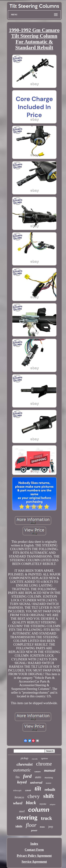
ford (27, 776)
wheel (18, 803)
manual (50, 770)
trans (42, 827)
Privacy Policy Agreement (34, 856)
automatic (22, 770)
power (34, 830)
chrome (44, 764)
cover (28, 790)
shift (48, 796)
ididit (19, 826)
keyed (22, 782)
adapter (52, 804)
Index (34, 844)
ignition (44, 758)
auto (38, 777)
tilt (38, 789)
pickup (25, 758)
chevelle (35, 759)
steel (22, 811)
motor (48, 783)
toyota (43, 804)
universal (36, 783)
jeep (51, 827)
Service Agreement (34, 862)
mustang (49, 778)
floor (31, 825)
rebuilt (50, 790)
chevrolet (25, 764)
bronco (19, 797)
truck (46, 818)
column (39, 810)
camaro (37, 771)
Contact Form (34, 850)
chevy (34, 796)
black (31, 803)
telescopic (17, 790)
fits (18, 777)
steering (27, 817)
